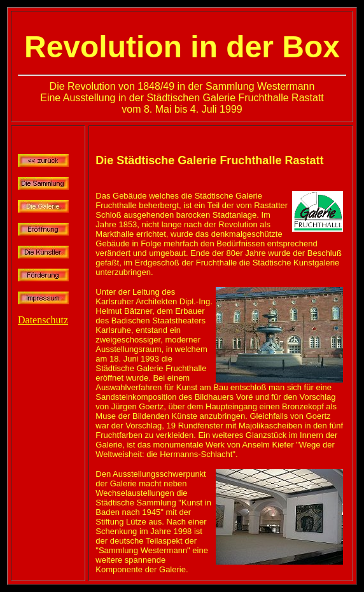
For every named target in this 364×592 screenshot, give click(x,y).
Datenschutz (43, 320)
